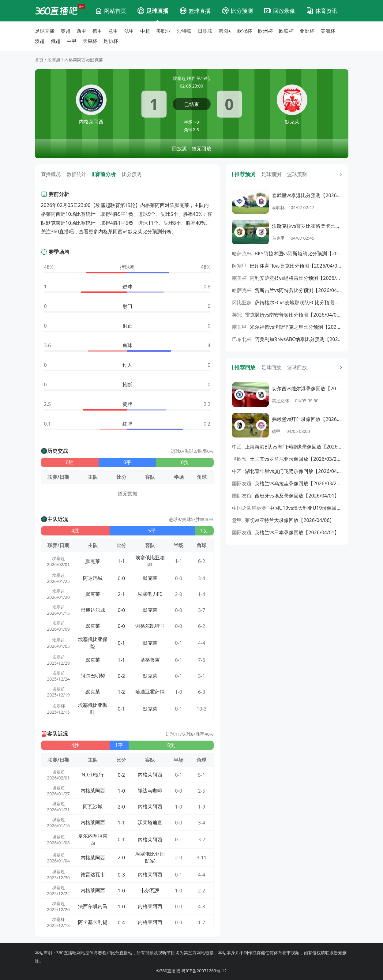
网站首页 (115, 11)
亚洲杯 (307, 31)
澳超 (40, 41)
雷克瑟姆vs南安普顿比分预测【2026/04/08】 (294, 315)
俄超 (56, 41)
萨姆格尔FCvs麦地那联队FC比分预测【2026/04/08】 (299, 302)
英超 (66, 31)
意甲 (113, 31)
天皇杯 (90, 41)
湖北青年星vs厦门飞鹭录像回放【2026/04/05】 (294, 471)
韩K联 (225, 31)
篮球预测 (297, 174)
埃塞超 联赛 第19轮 (191, 78)
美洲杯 (328, 31)
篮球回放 (297, 367)
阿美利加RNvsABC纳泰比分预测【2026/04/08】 (299, 339)
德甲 (97, 31)
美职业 (163, 31)
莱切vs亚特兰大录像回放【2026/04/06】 (290, 520)
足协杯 (111, 41)
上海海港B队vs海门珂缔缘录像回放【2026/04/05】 (294, 447)
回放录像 (284, 11)
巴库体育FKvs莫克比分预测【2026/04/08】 (296, 266)
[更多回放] (340, 367)
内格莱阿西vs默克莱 (84, 60)
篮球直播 (200, 11)
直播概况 (51, 174)
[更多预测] (340, 174)
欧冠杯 (245, 31)
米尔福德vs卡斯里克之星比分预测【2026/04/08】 (296, 327)
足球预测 (271, 174)
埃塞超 (54, 60)
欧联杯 (286, 31)
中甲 (72, 41)
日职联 (205, 31)
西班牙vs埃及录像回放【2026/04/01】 (297, 496)
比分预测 (242, 11)
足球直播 (157, 11)
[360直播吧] (56, 11)
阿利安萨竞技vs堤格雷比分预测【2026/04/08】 (296, 278)
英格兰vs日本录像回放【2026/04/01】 (297, 532)
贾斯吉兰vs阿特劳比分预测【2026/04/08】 (299, 290)
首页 (39, 60)
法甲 (129, 31)
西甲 (81, 31)
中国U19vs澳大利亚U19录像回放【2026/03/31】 (306, 508)
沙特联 (184, 31)
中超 (145, 31)
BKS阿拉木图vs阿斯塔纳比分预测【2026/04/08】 (299, 253)
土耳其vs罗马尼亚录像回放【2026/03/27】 (296, 459)
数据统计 (77, 174)
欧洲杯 (265, 31)
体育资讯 (326, 11)
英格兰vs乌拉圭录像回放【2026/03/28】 (299, 483)
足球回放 (271, 367)
